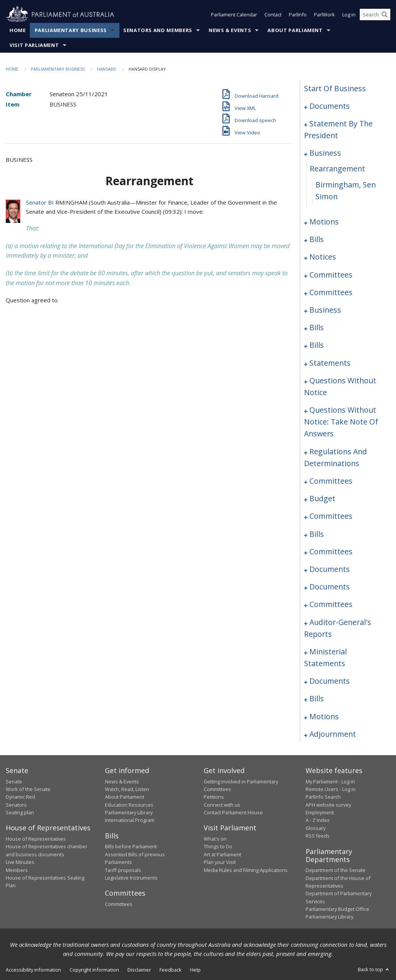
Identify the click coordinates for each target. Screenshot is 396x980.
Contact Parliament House (233, 812)
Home (18, 30)
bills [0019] (317, 239)
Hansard (107, 69)
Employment (320, 812)
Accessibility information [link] (33, 970)
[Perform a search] (385, 15)
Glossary (316, 828)
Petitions (214, 797)
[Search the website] (375, 15)
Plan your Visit (220, 862)
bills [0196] (317, 698)
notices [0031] (323, 257)
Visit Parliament (34, 45)
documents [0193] (330, 681)
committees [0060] (331, 292)
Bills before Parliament (131, 846)
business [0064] (325, 310)
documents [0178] (330, 569)
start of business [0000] (335, 88)
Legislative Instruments (131, 878)
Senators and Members (158, 30)
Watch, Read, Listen (127, 789)
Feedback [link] (171, 970)
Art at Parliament (222, 854)
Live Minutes (20, 862)
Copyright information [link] (94, 970)
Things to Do (218, 846)
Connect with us (222, 805)
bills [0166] (317, 534)
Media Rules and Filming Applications (246, 870)
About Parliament (295, 30)
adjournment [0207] (333, 734)
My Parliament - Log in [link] (330, 781)
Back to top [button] (374, 969)
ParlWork (324, 15)
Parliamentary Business (71, 30)
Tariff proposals (123, 870)
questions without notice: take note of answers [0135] (341, 422)
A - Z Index (318, 820)
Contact (273, 15)
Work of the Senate (28, 789)
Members (17, 870)
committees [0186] (331, 604)
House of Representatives (36, 839)
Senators (16, 805)
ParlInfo (298, 15)
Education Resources (129, 805)
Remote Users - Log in (331, 789)
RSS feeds (318, 836)
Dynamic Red (20, 797)
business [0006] (325, 153)
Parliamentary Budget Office (337, 909)
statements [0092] (330, 363)
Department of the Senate (336, 870)
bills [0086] (317, 345)
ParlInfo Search (323, 797)
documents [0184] (330, 587)
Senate (14, 781)
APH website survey (328, 805)
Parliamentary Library (129, 812)
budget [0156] (322, 498)
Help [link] (195, 970)
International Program (130, 820)
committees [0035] (331, 275)
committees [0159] (331, 516)
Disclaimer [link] (139, 970)
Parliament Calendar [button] (234, 15)
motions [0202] (324, 716)
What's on (215, 839)
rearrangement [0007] (337, 169)
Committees (119, 904)
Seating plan (20, 812)
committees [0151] (331, 481)
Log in (349, 15)
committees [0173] (331, 551)
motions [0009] (324, 222)
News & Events (230, 30)
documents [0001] (330, 106)
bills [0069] (317, 327)
